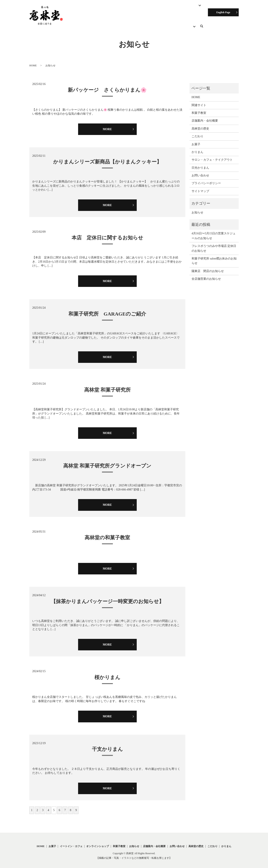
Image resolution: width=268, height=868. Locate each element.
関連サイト (184, 18)
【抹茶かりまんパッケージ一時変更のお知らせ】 (107, 598)
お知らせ (143, 18)
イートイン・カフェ (71, 843)
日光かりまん (200, 164)
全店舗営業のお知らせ (206, 275)
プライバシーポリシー (206, 180)
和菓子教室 (159, 11)
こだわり (72, 18)
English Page (223, 12)
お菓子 (96, 11)
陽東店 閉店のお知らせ (208, 268)
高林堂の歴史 (123, 18)
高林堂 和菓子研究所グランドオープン (107, 462)
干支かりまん (107, 746)
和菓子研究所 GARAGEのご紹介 (107, 310)
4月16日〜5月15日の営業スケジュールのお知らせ (214, 232)
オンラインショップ (184, 11)
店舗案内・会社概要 (96, 18)
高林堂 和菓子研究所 (107, 386)
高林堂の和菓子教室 (107, 534)
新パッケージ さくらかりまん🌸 (107, 86)
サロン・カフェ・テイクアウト (126, 11)
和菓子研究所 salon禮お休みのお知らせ (214, 257)
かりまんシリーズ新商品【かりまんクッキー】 (107, 158)
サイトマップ (200, 188)
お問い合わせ (163, 18)
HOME (81, 11)
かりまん (197, 148)
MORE (107, 125)
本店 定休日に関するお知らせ (107, 234)
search (204, 18)
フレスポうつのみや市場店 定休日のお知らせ (214, 245)
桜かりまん (107, 674)
